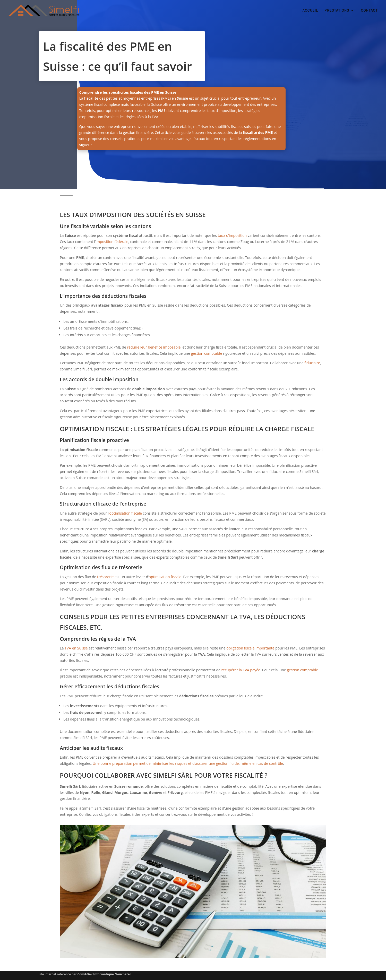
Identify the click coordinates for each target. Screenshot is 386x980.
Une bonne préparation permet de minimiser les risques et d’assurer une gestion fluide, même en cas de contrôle (188, 763)
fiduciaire (312, 363)
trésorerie (105, 577)
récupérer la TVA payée (241, 670)
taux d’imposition (232, 235)
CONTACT (369, 11)
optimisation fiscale (125, 513)
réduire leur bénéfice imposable (154, 347)
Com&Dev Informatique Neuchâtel (104, 974)
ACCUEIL (310, 11)
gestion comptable (207, 353)
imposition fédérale (112, 242)
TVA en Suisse (76, 648)
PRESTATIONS (337, 11)
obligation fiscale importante (250, 648)
